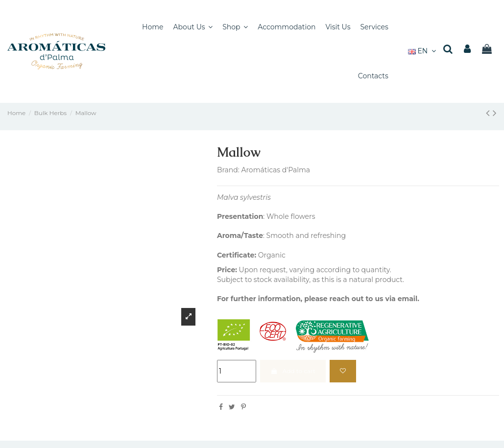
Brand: (228, 170)
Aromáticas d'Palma (276, 170)
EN (423, 51)
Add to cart (293, 371)
